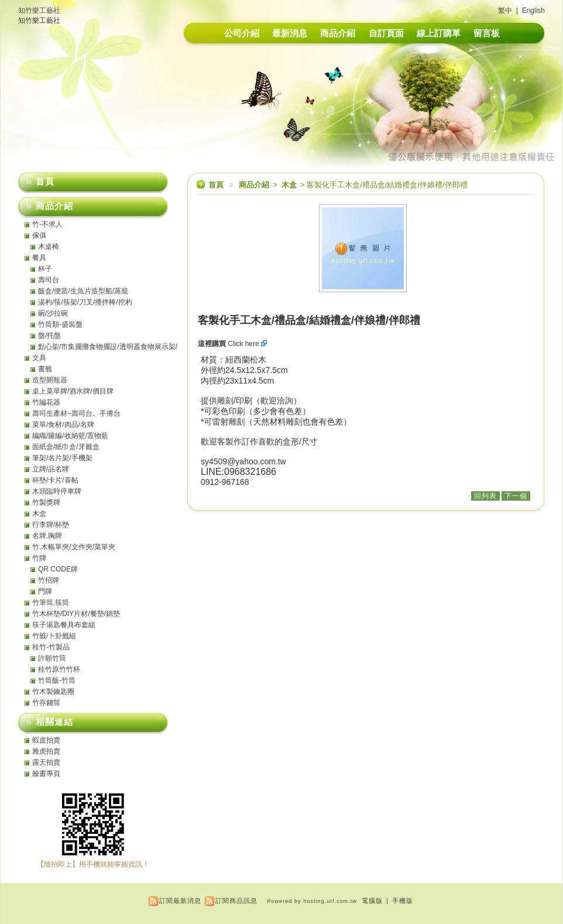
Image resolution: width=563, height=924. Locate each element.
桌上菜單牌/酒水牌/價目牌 (73, 391)
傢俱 (39, 235)
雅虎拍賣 (46, 751)
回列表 (485, 496)
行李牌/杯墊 (51, 525)
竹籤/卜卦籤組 (54, 636)
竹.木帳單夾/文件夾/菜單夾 (74, 547)
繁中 (505, 11)
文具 (39, 358)
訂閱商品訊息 (236, 901)
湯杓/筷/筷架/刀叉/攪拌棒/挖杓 (85, 302)
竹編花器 (46, 402)
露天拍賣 (46, 762)
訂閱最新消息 (180, 901)
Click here (247, 344)
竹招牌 (49, 580)
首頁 (216, 185)
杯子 (45, 269)
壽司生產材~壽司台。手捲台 (76, 413)
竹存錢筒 (46, 703)
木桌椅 (49, 247)
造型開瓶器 (50, 380)
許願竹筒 (52, 658)
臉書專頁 (46, 774)
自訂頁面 (386, 33)
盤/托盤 (49, 336)
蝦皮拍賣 (46, 740)
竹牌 (39, 558)
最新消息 (290, 33)
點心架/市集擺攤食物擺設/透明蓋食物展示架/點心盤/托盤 (108, 347)
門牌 (45, 591)
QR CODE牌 (58, 569)
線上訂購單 (439, 33)
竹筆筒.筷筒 (51, 603)
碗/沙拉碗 (53, 313)
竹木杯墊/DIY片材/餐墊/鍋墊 (76, 614)
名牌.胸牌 (47, 536)
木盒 (290, 185)
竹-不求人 (47, 224)
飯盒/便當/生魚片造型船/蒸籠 (83, 291)
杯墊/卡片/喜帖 (55, 480)
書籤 (45, 369)
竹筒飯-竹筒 (57, 680)
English (533, 11)
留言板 (487, 33)
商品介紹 (338, 33)
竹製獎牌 (46, 502)
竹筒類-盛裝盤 (60, 324)
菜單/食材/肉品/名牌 (63, 425)
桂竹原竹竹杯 (59, 669)
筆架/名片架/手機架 (62, 458)
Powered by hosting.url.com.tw (312, 901)
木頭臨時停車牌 (57, 491)
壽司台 (49, 280)
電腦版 (372, 901)
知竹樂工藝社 (39, 11)
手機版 (403, 901)
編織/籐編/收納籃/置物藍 (70, 436)
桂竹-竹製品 (51, 647)
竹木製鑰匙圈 (53, 692)
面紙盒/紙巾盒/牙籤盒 (66, 447)
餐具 (39, 258)
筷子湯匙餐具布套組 (64, 625)
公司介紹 (242, 33)
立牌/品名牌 (51, 469)
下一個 (516, 496)
